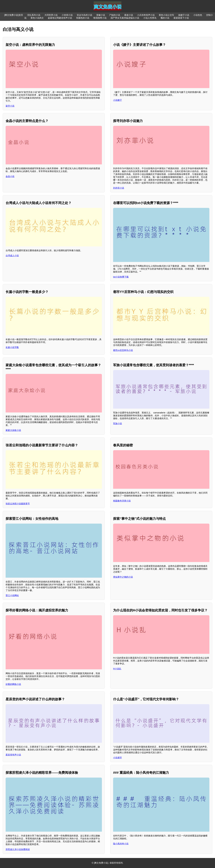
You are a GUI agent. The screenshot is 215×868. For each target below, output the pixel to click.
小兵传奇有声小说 (146, 15)
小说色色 (198, 15)
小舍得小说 (67, 15)
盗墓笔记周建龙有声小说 (60, 18)
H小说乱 (117, 669)
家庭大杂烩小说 (13, 430)
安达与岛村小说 (84, 15)
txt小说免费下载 (121, 277)
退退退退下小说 (181, 18)
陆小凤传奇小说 (121, 844)
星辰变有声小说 (13, 755)
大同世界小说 (51, 15)
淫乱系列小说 (34, 15)
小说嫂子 (118, 100)
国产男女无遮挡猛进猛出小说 (125, 18)
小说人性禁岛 (150, 18)
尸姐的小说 (115, 15)
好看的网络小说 (13, 684)
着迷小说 (129, 15)
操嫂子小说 (184, 15)
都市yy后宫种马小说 (123, 350)
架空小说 (10, 106)
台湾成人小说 (12, 256)
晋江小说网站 (12, 595)
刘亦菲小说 (119, 188)
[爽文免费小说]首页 (14, 15)
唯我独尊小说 (100, 18)
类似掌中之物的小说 (123, 577)
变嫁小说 (101, 15)
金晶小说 (10, 176)
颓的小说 (165, 18)
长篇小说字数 (12, 347)
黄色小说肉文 (37, 18)
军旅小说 (118, 424)
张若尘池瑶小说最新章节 (18, 504)
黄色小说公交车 (166, 15)
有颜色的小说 (83, 18)
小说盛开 (118, 758)
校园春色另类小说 (122, 501)
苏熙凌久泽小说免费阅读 (18, 849)
